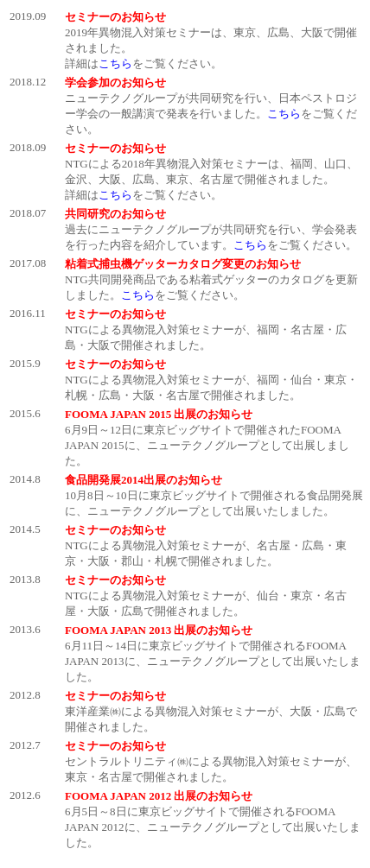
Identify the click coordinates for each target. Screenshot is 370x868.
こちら (115, 63)
